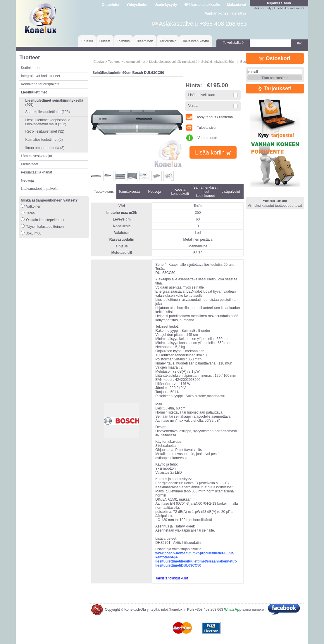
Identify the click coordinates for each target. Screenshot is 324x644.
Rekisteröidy (263, 8)
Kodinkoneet (31, 68)
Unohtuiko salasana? (289, 8)
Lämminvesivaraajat (36, 156)
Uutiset (105, 41)
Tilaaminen (145, 41)
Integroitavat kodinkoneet (40, 76)
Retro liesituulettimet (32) (45, 131)
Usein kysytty (166, 5)
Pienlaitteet (29, 164)
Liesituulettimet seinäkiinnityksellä (173, 62)
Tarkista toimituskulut (172, 578)
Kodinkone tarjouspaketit (40, 84)
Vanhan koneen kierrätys (226, 13)
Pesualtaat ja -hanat (36, 172)
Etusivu (87, 41)
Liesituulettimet (134, 62)
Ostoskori (275, 58)
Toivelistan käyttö (195, 41)
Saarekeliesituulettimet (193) (47, 112)
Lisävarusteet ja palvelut (40, 189)
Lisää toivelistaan (202, 95)
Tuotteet (114, 62)
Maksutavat (237, 5)
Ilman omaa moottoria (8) (45, 148)
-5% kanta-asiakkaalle (202, 5)
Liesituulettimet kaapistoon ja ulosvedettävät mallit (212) (48, 122)
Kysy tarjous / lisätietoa (209, 117)
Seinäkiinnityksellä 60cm (219, 62)
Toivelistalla (233, 43)
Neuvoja (27, 180)
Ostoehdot (111, 5)
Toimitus (123, 41)
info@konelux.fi (173, 610)
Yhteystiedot (137, 5)
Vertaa (193, 106)
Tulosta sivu (200, 128)
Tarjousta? (168, 41)
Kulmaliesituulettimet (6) (44, 140)
